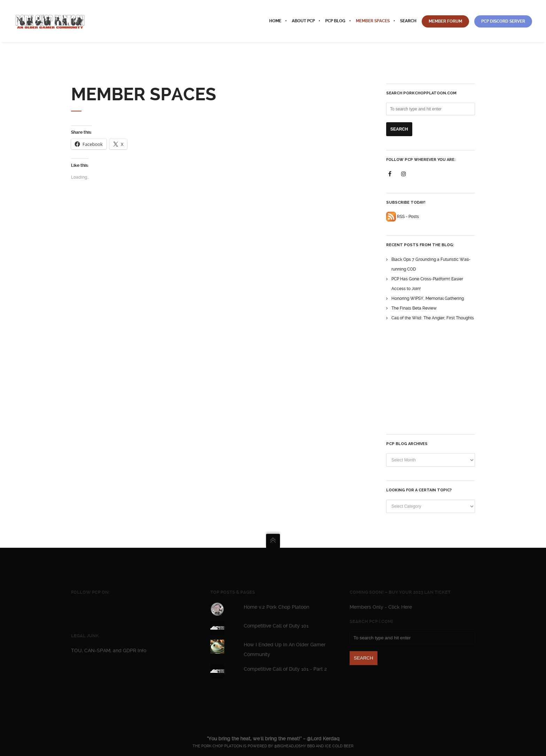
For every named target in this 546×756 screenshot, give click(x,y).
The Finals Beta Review (414, 308)
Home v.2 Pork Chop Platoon (276, 607)
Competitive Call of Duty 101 (276, 626)
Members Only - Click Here (381, 607)
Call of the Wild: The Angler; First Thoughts (433, 318)
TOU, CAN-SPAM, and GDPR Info (109, 650)
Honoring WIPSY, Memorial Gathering (428, 298)
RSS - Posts (403, 217)
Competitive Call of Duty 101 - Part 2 (285, 669)
